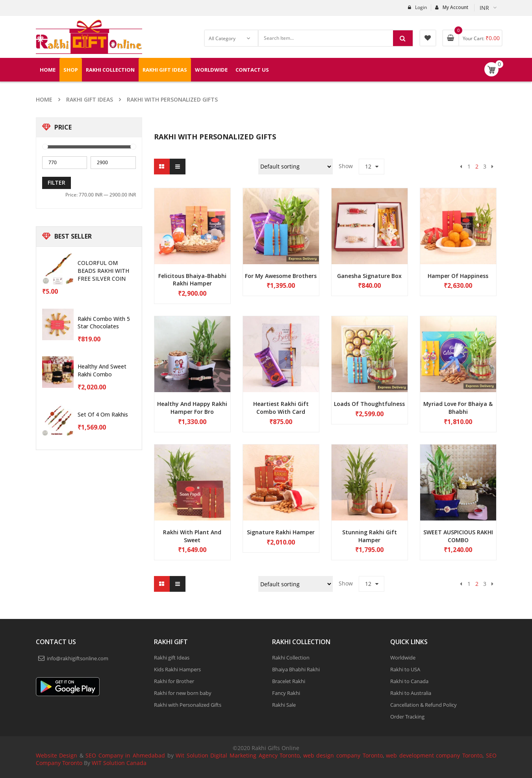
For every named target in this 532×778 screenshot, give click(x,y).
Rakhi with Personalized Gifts (172, 99)
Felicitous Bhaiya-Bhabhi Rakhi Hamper (192, 280)
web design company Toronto (343, 755)
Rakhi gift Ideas (90, 99)
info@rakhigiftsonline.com (78, 658)
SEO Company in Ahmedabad (125, 755)
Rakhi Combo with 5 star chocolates (104, 323)
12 (368, 166)
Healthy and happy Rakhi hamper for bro (192, 408)
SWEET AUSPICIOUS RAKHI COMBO (458, 536)
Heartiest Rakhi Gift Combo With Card (281, 408)
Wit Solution (192, 755)
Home (44, 99)
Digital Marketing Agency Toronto (254, 755)
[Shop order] (296, 167)
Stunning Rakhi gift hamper (370, 536)
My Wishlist (428, 38)
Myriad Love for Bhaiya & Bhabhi (458, 408)
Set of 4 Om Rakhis (103, 414)
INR (484, 8)
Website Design (57, 755)
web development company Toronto (434, 755)
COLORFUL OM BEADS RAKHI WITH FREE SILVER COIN (103, 271)
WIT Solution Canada (119, 763)
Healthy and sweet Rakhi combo (102, 370)
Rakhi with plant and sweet (192, 536)
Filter (57, 182)
